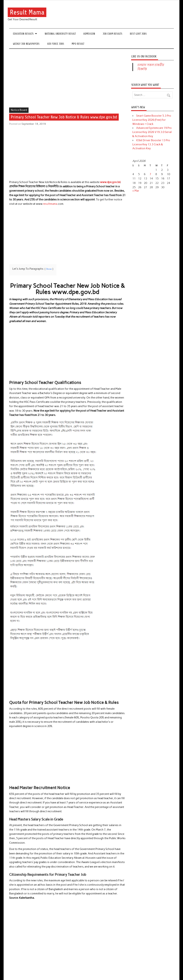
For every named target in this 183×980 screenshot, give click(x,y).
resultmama (50, 204)
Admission (89, 34)
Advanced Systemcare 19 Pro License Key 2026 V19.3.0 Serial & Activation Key (152, 132)
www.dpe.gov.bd (110, 182)
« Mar (136, 191)
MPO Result (78, 44)
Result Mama (27, 12)
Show (49, 269)
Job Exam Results (113, 34)
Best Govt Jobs (138, 34)
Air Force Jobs (56, 44)
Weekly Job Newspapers (26, 44)
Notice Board (19, 110)
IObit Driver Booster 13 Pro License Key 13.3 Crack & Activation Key (151, 144)
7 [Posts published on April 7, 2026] (150, 174)
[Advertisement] (67, 81)
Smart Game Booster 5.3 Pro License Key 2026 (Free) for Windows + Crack (152, 120)
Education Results (23, 34)
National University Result (60, 34)
